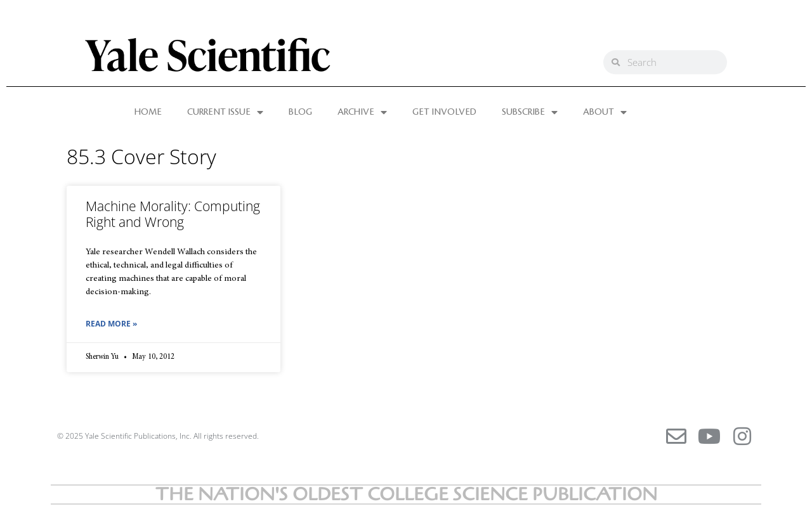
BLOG (300, 112)
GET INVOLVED (444, 112)
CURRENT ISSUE (225, 112)
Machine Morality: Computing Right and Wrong (173, 214)
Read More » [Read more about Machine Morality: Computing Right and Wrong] (111, 324)
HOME (148, 112)
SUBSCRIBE (530, 112)
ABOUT (605, 112)
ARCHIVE (362, 112)
